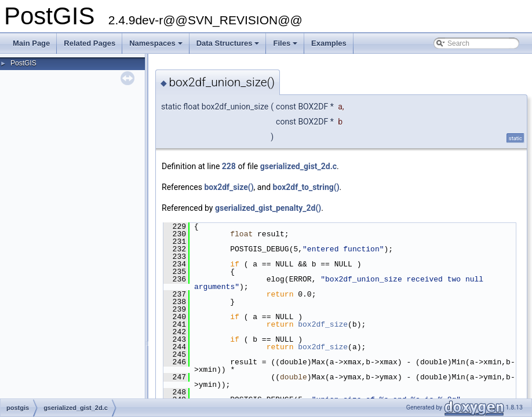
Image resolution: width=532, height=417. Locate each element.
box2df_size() (229, 187)
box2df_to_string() (306, 187)
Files (286, 46)
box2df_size (323, 324)
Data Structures (229, 46)
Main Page (31, 43)
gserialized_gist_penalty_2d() (268, 208)
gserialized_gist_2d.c (298, 166)
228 (229, 166)
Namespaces (157, 46)
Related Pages (90, 43)
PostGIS (23, 63)
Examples (329, 43)
